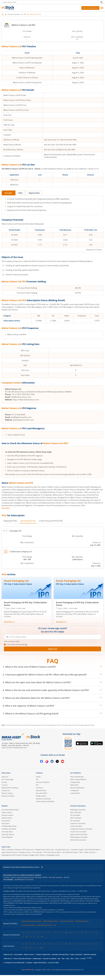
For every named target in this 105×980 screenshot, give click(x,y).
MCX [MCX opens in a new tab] (72, 959)
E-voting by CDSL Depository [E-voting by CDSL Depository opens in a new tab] (14, 963)
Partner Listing (7, 793)
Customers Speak (77, 850)
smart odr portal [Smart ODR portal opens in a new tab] (40, 963)
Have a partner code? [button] (12, 642)
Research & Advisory (43, 799)
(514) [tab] (54, 521)
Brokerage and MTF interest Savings (15, 855)
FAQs (3, 850)
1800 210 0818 (7, 748)
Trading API (74, 791)
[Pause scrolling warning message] (42, 867)
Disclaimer (18, 955)
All (55, 925)
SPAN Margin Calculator (79, 837)
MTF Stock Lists (28, 850)
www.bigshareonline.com (23, 420)
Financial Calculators (78, 806)
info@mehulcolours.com (21, 397)
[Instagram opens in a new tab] (47, 762)
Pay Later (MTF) (41, 793)
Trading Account (25, 852)
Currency (39, 788)
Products (39, 773)
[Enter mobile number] (54, 637)
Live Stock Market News (10, 810)
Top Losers (6, 824)
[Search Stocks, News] (52, 2)
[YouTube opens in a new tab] (62, 762)
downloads (37, 959)
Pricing (4, 782)
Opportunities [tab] (37, 193)
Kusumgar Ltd (12, 531)
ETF (37, 785)
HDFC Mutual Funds (50, 921)
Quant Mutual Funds (44, 925)
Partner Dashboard (77, 788)
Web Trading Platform (78, 780)
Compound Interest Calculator (81, 829)
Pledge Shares (41, 796)
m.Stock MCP (75, 793)
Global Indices (7, 818)
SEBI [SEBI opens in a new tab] (68, 959)
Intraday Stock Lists (62, 850)
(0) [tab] (10, 521)
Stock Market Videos (92, 850)
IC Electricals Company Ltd (17, 552)
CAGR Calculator (76, 826)
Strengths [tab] (9, 193)
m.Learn (5, 785)
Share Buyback (7, 837)
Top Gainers (6, 821)
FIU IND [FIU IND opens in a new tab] (83, 959)
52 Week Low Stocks (9, 829)
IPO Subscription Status (52, 852)
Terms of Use (8, 955)
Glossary (10, 850)
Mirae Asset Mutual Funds (31, 921)
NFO (81, 852)
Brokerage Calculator (78, 810)
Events (42, 855)
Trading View (75, 782)
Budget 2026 (34, 855)
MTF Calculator (76, 813)
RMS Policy (8, 959)
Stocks (38, 777)
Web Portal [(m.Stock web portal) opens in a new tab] (74, 785)
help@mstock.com (20, 748)
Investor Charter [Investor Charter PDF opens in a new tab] (90, 955)
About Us (5, 777)
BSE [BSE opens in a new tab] (59, 959)
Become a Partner (8, 796)
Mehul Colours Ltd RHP (17, 335)
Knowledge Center (53, 855)
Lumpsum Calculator (78, 824)
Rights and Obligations (22, 959)
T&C (26, 645)
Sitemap (18, 850)
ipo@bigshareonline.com (21, 417)
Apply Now (53, 649)
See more (6, 508)
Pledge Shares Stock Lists (44, 850)
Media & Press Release (10, 788)
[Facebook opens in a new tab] (42, 762)
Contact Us (6, 791)
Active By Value (7, 832)
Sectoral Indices (7, 815)
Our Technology (7, 780)
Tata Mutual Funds (67, 921)
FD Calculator (75, 821)
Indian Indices (7, 813)
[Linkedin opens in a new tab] (52, 762)
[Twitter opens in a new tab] (57, 762)
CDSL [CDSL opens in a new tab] (77, 959)
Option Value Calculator (79, 834)
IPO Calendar (37, 852)
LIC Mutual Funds (28, 925)
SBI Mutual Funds (82, 921)
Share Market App (77, 777)
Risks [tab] (22, 193)
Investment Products (14, 14)
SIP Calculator (75, 815)
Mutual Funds (41, 791)
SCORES (90, 958)
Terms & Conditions (43, 955)
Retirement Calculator (78, 840)
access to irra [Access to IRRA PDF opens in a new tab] (53, 963)
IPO (25, 14)
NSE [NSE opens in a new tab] (63, 959)
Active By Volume (8, 834)
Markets (5, 806)
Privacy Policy (29, 955)
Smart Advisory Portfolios (45, 802)
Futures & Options (43, 782)
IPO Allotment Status (70, 852)
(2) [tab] (30, 521)
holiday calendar (49, 959)
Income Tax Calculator (78, 832)
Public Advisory (76, 955)
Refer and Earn (90, 852)
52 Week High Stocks (9, 826)
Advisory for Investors (60, 955)
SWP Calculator (76, 818)
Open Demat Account (90, 8)
